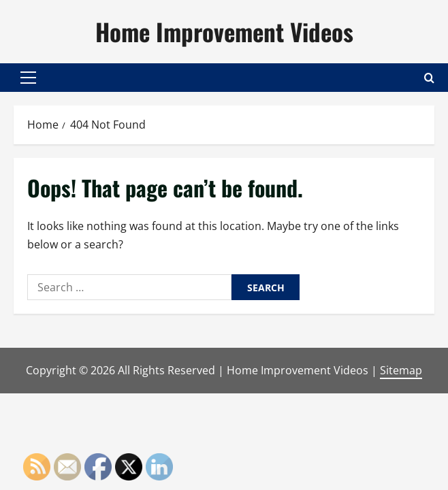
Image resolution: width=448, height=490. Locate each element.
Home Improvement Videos (224, 31)
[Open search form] (429, 77)
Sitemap (401, 370)
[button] (28, 78)
